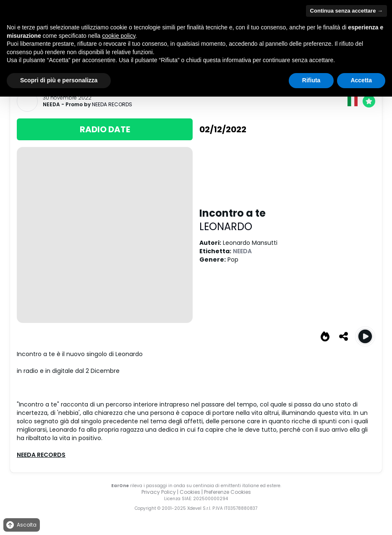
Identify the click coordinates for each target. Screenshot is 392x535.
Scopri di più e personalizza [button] (59, 80)
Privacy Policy (159, 492)
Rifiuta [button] (311, 80)
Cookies (190, 492)
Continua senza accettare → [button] (346, 11)
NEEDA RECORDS (112, 104)
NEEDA (51, 105)
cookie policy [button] (119, 36)
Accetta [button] (361, 80)
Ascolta (21, 525)
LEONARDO (226, 227)
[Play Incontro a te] (365, 336)
